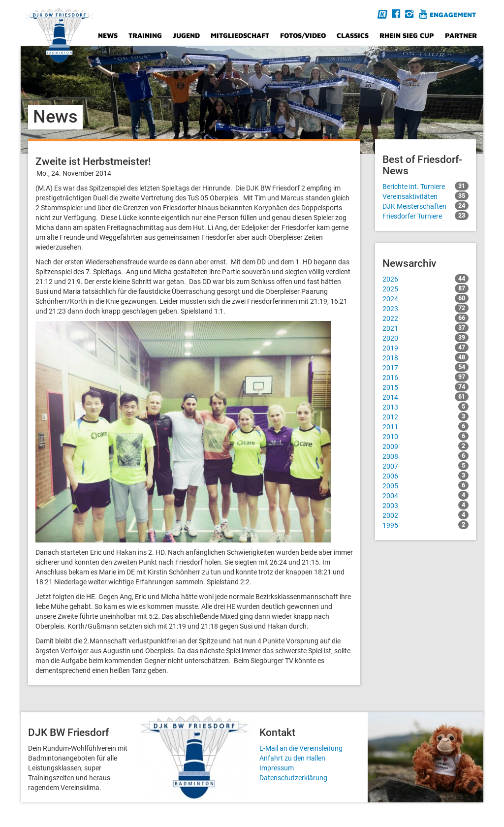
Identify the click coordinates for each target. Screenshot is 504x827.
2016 (425, 377)
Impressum (277, 768)
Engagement (453, 15)
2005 (425, 485)
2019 (425, 348)
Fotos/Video (303, 35)
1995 (425, 525)
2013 (425, 407)
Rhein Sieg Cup (407, 35)
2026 (425, 279)
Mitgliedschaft (240, 35)
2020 (425, 338)
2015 (425, 387)
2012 (425, 416)
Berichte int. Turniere (425, 186)
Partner (461, 35)
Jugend (186, 35)
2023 (425, 308)
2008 (425, 456)
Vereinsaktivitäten (425, 196)
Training (145, 35)
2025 (425, 288)
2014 (425, 397)
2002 (425, 515)
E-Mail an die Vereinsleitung (301, 748)
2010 (425, 436)
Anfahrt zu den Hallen (292, 758)
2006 (425, 476)
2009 (425, 446)
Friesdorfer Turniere (425, 216)
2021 (425, 328)
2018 (425, 357)
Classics (353, 35)
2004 (425, 495)
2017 (425, 367)
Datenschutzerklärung (293, 778)
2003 (425, 505)
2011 (425, 426)
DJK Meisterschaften (425, 206)
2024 (425, 298)
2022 (425, 318)
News (108, 35)
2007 (425, 466)
